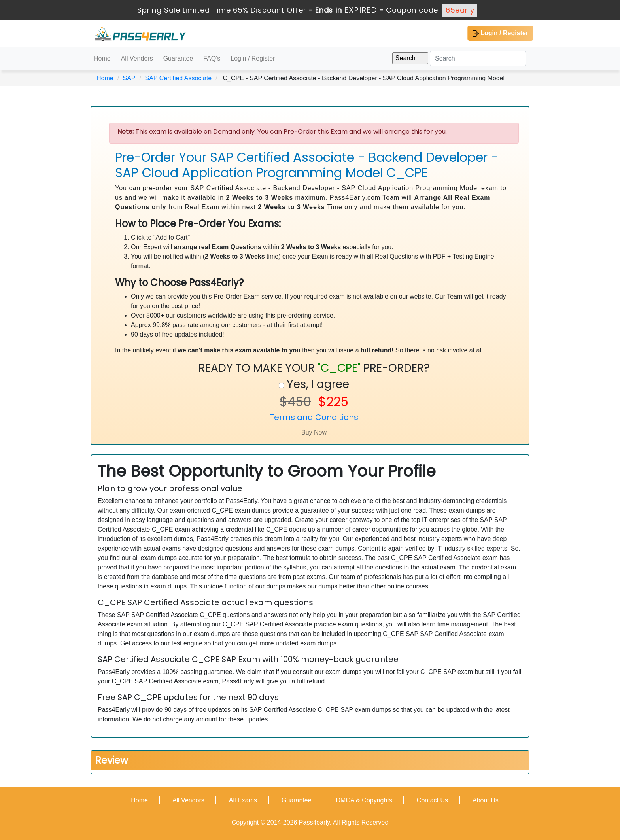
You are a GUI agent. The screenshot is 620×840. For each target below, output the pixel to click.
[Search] (478, 59)
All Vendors (137, 58)
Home (102, 58)
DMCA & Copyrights (364, 800)
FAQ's (212, 58)
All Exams (243, 800)
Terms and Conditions (314, 417)
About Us (486, 800)
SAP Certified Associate (178, 78)
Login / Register (500, 33)
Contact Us (432, 800)
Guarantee (178, 58)
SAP (129, 78)
